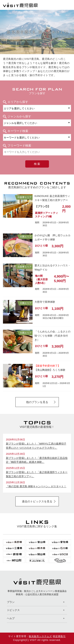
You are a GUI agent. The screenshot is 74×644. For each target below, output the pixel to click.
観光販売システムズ (40, 636)
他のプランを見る (37, 402)
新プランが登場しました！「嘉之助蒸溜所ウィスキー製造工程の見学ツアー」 (37, 474)
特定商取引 (59, 636)
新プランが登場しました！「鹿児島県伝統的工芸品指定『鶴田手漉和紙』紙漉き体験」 (37, 460)
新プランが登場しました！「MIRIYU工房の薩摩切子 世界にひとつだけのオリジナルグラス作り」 (36, 446)
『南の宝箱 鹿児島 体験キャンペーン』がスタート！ (36, 486)
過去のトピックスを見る (37, 501)
